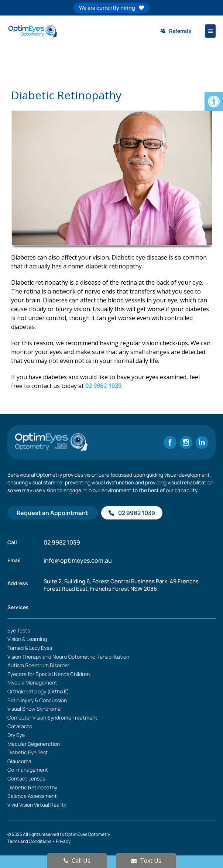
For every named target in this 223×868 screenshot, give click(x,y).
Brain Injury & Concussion (37, 700)
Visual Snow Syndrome (34, 709)
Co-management (28, 770)
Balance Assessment (32, 796)
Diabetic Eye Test (28, 752)
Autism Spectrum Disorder (38, 665)
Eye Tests (19, 630)
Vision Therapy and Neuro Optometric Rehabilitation (68, 657)
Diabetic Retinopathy (32, 787)
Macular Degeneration (34, 744)
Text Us (146, 861)
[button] (210, 31)
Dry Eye (16, 735)
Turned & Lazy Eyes (30, 648)
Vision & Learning (27, 639)
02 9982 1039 (103, 386)
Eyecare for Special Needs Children (49, 674)
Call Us (77, 861)
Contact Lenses (26, 778)
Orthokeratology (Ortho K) (38, 691)
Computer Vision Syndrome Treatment (52, 718)
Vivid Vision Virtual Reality (37, 805)
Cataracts (20, 726)
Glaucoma (19, 761)
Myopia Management (32, 682)
